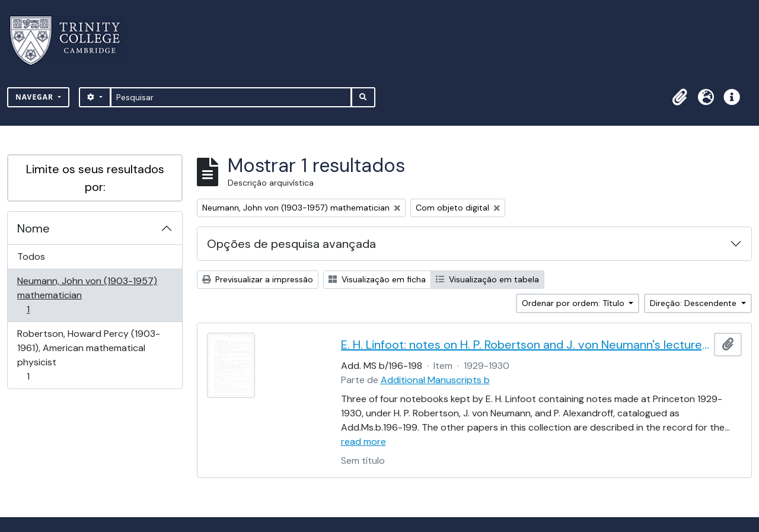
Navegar (36, 97)
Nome (34, 228)
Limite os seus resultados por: (95, 178)
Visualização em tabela (487, 279)
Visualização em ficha (377, 279)
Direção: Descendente (694, 303)
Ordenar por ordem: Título (574, 303)
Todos (31, 257)
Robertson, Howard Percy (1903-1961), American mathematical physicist (88, 355)
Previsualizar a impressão (258, 279)
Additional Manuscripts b (435, 380)
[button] (680, 97)
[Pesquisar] (231, 97)
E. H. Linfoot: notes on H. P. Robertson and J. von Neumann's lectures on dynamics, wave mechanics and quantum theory (525, 345)
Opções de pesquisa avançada (291, 244)
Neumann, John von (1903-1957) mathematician (87, 295)
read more (363, 442)
